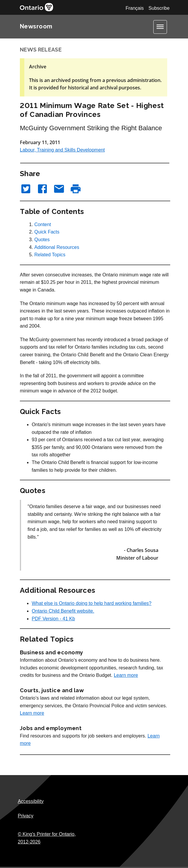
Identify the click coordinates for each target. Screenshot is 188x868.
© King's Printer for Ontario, (47, 838)
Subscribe (159, 8)
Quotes (42, 240)
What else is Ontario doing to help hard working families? (92, 603)
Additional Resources (57, 247)
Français (134, 8)
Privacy (26, 816)
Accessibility (31, 801)
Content (43, 224)
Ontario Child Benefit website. (63, 611)
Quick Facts (47, 232)
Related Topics (50, 255)
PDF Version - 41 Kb (53, 619)
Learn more (126, 675)
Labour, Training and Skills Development (62, 150)
